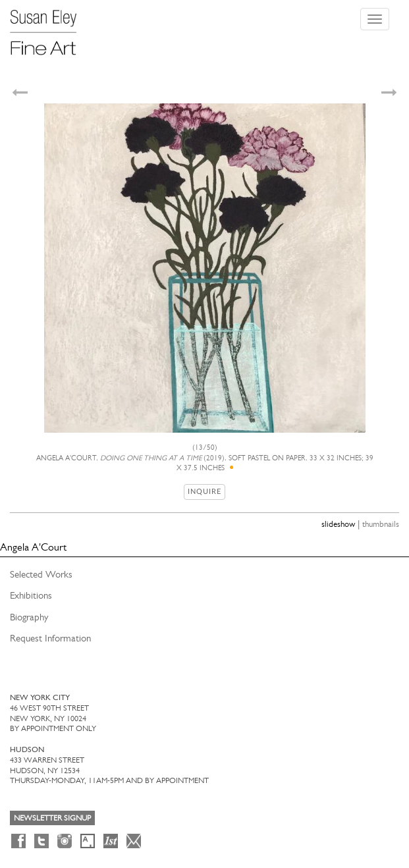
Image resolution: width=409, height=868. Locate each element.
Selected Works (41, 574)
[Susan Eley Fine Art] (49, 28)
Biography (29, 617)
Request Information (50, 638)
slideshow (338, 524)
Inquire (204, 492)
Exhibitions (31, 595)
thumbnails (381, 524)
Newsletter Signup (52, 818)
